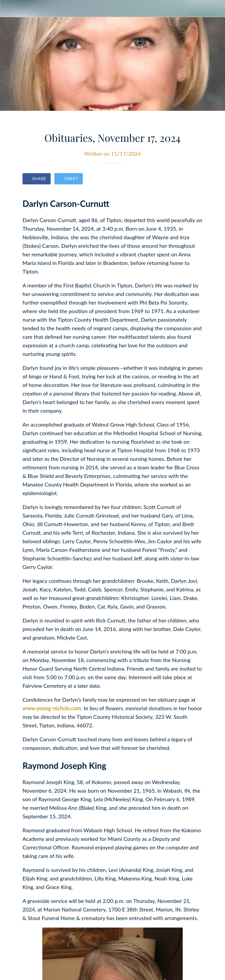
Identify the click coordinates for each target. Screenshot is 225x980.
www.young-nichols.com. (53, 708)
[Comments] (196, 179)
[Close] (9, 9)
